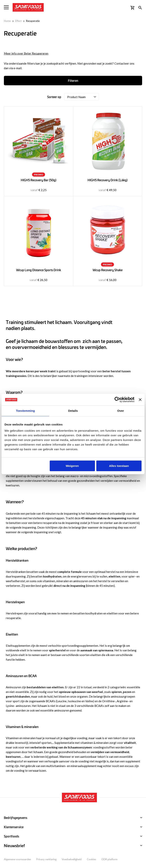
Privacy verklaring (46, 859)
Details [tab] (73, 411)
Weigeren (72, 466)
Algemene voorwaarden (17, 859)
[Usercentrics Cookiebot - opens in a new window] (117, 400)
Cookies (91, 859)
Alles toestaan (119, 466)
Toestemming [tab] (25, 411)
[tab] (73, 846)
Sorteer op (54, 97)
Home (7, 21)
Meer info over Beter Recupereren (26, 53)
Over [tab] (121, 411)
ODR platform (109, 859)
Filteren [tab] (73, 81)
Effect (18, 21)
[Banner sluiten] (140, 400)
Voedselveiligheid (72, 859)
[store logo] (28, 7)
